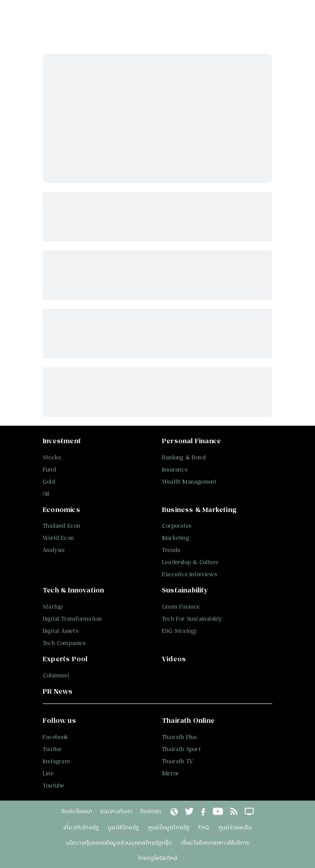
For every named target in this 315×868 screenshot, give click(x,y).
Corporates (177, 526)
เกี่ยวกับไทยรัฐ (81, 827)
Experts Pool (65, 659)
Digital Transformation (72, 619)
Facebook (56, 737)
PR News (58, 691)
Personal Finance (191, 441)
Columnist (56, 675)
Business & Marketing (199, 510)
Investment (62, 441)
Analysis (54, 550)
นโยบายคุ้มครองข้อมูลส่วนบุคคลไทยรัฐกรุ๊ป (119, 842)
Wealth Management (189, 482)
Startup (53, 607)
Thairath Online (188, 720)
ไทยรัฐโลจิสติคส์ (157, 858)
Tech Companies (64, 643)
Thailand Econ (62, 526)
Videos (174, 659)
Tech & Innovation (73, 590)
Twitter (52, 749)
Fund (49, 470)
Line (48, 773)
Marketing (175, 538)
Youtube (53, 786)
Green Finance (181, 607)
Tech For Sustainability (192, 619)
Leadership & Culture (190, 562)
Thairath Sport (181, 749)
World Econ (58, 538)
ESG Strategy (180, 631)
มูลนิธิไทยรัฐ (124, 827)
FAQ (204, 827)
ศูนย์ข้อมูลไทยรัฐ (169, 827)
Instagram (56, 761)
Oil (46, 494)
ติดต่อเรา (151, 811)
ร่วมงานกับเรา (116, 811)
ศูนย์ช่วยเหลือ (235, 827)
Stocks (52, 457)
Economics (61, 510)
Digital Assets (61, 631)
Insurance (175, 470)
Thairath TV (178, 761)
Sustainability (185, 590)
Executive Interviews (189, 574)
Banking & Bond (184, 457)
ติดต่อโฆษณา (77, 811)
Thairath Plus (180, 737)
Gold (49, 482)
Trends (171, 550)
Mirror (170, 773)
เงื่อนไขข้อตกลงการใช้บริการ (215, 842)
